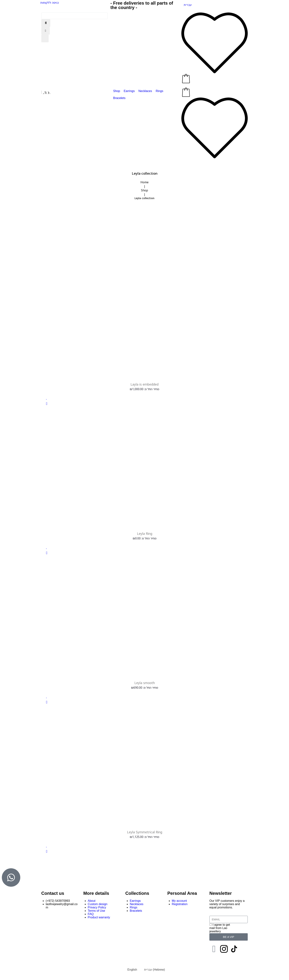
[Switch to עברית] (188, 5)
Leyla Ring (145, 534)
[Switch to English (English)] (130, 970)
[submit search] (46, 23)
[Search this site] (74, 16)
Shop (144, 190)
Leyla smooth (144, 683)
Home (144, 182)
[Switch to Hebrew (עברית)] (153, 970)
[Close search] (46, 31)
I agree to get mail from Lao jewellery (220, 929)
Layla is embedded (145, 384)
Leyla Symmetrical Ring (144, 833)
